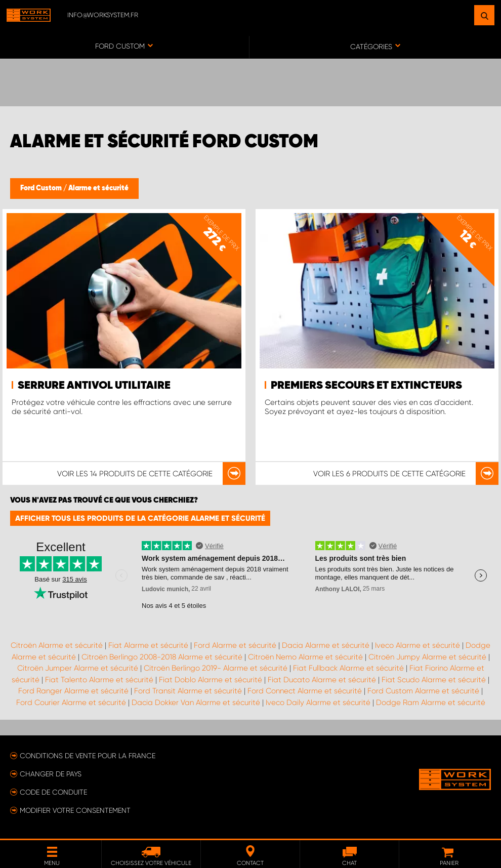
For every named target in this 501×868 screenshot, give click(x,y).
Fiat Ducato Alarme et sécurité (322, 680)
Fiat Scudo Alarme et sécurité (434, 680)
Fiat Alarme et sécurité (148, 645)
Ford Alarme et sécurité (235, 645)
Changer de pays (51, 774)
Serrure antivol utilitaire (94, 386)
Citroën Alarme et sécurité (57, 645)
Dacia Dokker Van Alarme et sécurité (196, 702)
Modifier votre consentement (75, 810)
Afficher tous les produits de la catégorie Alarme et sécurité (140, 518)
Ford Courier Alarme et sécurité (71, 702)
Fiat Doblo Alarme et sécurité (211, 680)
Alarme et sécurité (98, 188)
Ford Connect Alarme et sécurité (305, 691)
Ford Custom (42, 188)
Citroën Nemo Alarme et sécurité (305, 657)
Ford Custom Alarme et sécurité (423, 691)
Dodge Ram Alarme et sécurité (431, 702)
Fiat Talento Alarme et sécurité (99, 680)
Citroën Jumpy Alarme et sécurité (427, 657)
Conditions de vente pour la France (88, 756)
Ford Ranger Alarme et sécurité (73, 691)
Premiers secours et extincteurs (366, 386)
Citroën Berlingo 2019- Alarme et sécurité (216, 668)
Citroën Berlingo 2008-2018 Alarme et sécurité (162, 657)
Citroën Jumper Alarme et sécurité (78, 668)
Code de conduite (53, 792)
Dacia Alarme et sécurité (326, 645)
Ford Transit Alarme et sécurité (188, 691)
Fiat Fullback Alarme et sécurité (348, 668)
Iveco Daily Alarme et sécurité (318, 702)
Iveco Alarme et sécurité (418, 645)
